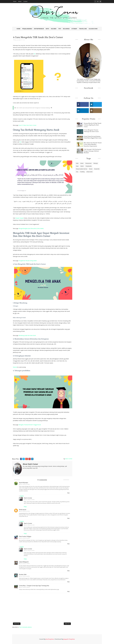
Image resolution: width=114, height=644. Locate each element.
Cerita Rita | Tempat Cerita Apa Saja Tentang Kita (34, 586)
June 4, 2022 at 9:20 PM (25, 538)
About (20, 1)
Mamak (15, 367)
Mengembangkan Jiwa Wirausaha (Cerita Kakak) (31, 228)
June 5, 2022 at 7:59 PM (25, 564)
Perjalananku (27, 29)
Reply (68, 493)
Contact (25, 1)
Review (91, 169)
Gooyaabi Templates (69, 639)
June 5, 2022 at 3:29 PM (30, 550)
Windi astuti (23, 510)
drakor (82, 163)
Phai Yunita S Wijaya (25, 536)
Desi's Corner (28, 498)
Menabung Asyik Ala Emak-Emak (27, 335)
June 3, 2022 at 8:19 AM (25, 484)
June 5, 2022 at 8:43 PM (25, 576)
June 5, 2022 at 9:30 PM (25, 587)
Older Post (67, 624)
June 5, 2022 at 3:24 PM (30, 500)
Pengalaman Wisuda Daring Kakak (28, 261)
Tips (60, 29)
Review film (97, 169)
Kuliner (54, 29)
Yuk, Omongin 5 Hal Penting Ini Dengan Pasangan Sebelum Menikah (93, 151)
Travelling (83, 29)
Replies (22, 496)
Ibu (35, 54)
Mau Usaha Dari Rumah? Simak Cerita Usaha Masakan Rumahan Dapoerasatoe (93, 144)
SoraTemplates (50, 639)
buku (77, 163)
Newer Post (17, 624)
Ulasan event (89, 172)
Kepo (47, 29)
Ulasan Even (93, 29)
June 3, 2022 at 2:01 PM (25, 511)
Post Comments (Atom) (25, 627)
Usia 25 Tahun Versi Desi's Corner (28, 125)
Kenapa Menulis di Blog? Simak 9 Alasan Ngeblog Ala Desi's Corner (93, 125)
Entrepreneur (39, 29)
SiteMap (74, 29)
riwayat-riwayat (20, 218)
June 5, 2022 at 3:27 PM (30, 525)
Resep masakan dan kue (82, 169)
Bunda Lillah (23, 574)
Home (15, 1)
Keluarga (66, 29)
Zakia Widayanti (24, 562)
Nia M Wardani (23, 483)
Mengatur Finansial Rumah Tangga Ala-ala (30, 425)
